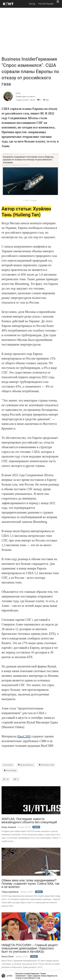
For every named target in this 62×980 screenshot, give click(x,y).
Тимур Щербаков (10, 892)
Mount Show (8, 957)
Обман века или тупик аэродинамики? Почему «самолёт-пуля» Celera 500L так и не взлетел (30, 884)
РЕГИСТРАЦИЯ (46, 4)
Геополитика (8, 765)
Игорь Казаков (9, 827)
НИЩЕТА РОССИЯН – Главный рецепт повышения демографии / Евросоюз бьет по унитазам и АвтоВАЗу (30, 948)
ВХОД (32, 4)
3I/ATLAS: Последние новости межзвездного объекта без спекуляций (29, 821)
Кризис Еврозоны (26, 765)
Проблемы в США (46, 765)
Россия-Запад (10, 770)
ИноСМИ (24, 736)
